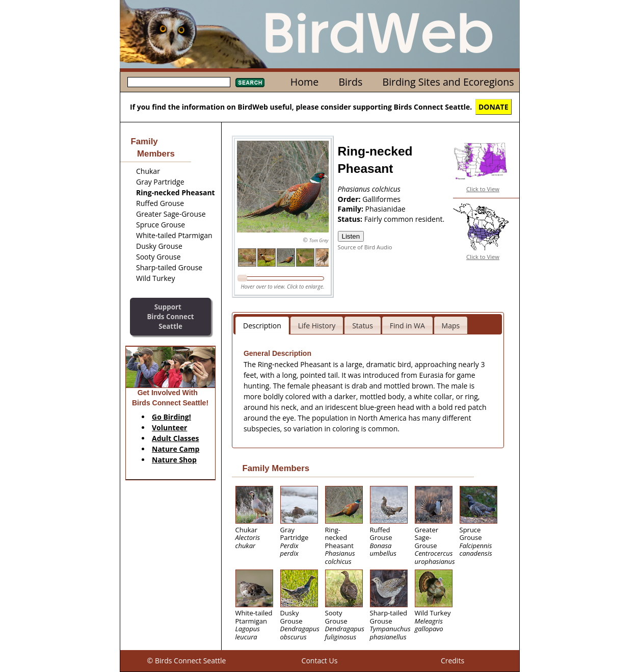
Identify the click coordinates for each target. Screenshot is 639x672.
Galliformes (381, 199)
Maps (451, 326)
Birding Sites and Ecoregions (448, 82)
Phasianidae (385, 209)
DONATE (494, 107)
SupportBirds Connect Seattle (170, 316)
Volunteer (169, 428)
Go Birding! (171, 417)
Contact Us (320, 661)
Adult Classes (176, 438)
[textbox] (179, 82)
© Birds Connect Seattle (187, 661)
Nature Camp (176, 449)
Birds (350, 82)
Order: (350, 199)
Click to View (483, 189)
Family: (352, 209)
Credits (452, 661)
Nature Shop (174, 460)
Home (304, 82)
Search (250, 83)
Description (262, 326)
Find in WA (407, 326)
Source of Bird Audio (365, 247)
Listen (351, 236)
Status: (351, 219)
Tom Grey (319, 240)
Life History (317, 326)
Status (363, 326)
